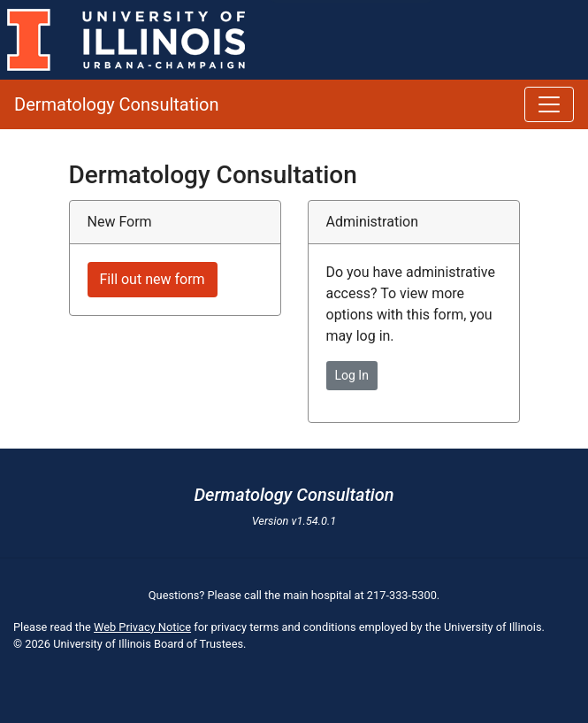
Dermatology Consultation (117, 104)
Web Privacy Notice (142, 627)
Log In (352, 375)
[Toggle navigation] (549, 104)
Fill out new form (153, 279)
